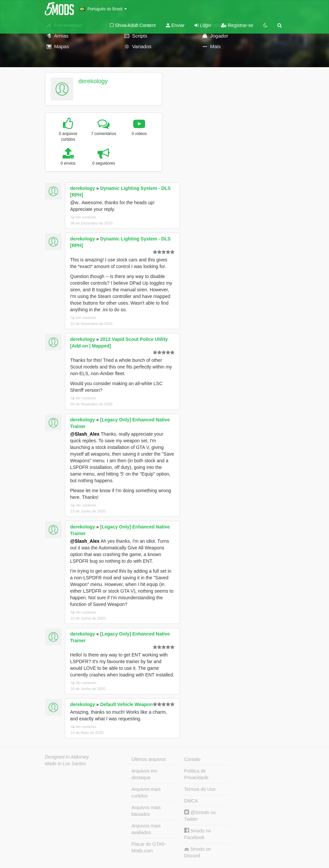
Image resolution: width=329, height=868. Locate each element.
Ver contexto (83, 217)
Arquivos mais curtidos (146, 793)
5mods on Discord (197, 852)
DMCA (191, 801)
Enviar (175, 25)
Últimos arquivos (149, 759)
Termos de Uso (200, 789)
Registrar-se (237, 25)
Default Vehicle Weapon (127, 704)
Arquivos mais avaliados (146, 829)
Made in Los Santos (66, 764)
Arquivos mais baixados (146, 811)
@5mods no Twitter (200, 816)
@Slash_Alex (85, 434)
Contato (192, 759)
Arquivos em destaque (145, 774)
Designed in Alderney (67, 757)
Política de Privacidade (196, 774)
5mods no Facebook (197, 834)
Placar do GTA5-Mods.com (149, 847)
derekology (93, 81)
